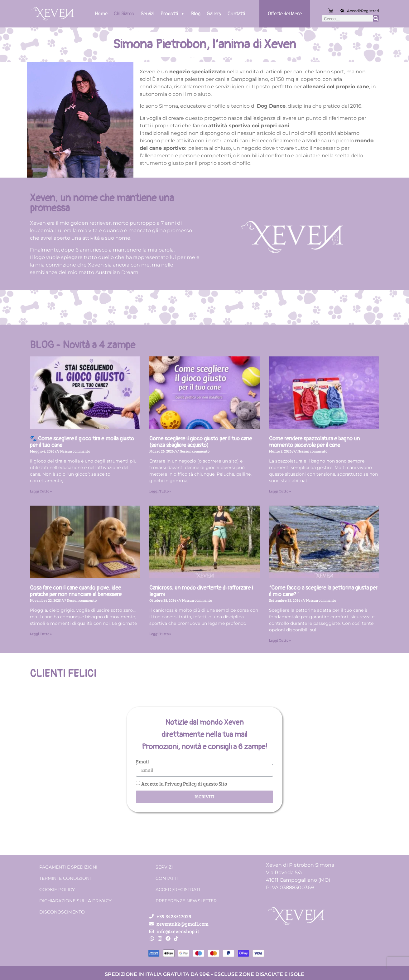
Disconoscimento (62, 912)
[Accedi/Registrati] (342, 11)
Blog (196, 14)
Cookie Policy (57, 889)
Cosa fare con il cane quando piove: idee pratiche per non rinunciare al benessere (76, 591)
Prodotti (173, 14)
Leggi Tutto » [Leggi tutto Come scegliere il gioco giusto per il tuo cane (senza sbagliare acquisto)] (160, 491)
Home (101, 14)
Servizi (147, 14)
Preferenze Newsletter (186, 901)
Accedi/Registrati (363, 11)
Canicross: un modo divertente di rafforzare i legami (201, 591)
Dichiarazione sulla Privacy (75, 901)
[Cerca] (376, 18)
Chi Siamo (124, 14)
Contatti (236, 14)
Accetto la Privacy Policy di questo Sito (184, 783)
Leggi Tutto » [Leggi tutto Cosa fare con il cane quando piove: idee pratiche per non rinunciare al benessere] (41, 634)
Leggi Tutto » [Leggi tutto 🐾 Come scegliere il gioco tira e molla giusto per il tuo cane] (41, 491)
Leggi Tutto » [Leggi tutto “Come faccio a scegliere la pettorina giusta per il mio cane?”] (280, 640)
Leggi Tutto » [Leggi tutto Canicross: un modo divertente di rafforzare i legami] (160, 634)
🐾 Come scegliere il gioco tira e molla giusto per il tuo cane (82, 442)
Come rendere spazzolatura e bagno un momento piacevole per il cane (314, 442)
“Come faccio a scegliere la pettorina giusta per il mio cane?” (323, 591)
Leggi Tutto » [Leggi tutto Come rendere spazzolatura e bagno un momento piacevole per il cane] (280, 491)
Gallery (214, 14)
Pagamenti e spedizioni (68, 867)
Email (142, 762)
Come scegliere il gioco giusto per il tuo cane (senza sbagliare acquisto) (201, 442)
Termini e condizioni (65, 878)
